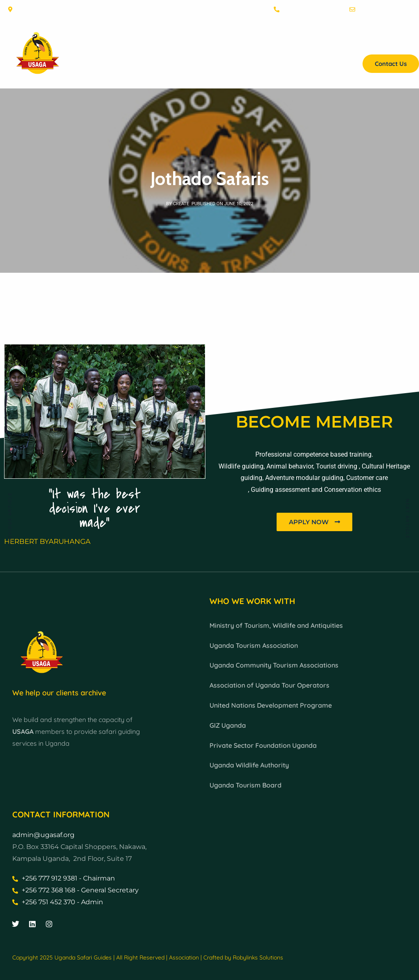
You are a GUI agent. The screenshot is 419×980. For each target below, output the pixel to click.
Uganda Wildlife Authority (249, 765)
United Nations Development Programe (271, 705)
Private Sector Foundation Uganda (263, 745)
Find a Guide (355, 43)
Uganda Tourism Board (246, 785)
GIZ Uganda (228, 725)
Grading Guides (291, 43)
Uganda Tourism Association (254, 645)
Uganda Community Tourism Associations (274, 665)
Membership (235, 43)
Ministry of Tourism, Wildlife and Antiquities (276, 625)
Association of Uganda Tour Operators (269, 685)
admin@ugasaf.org (43, 835)
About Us (188, 43)
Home (152, 43)
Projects (400, 43)
